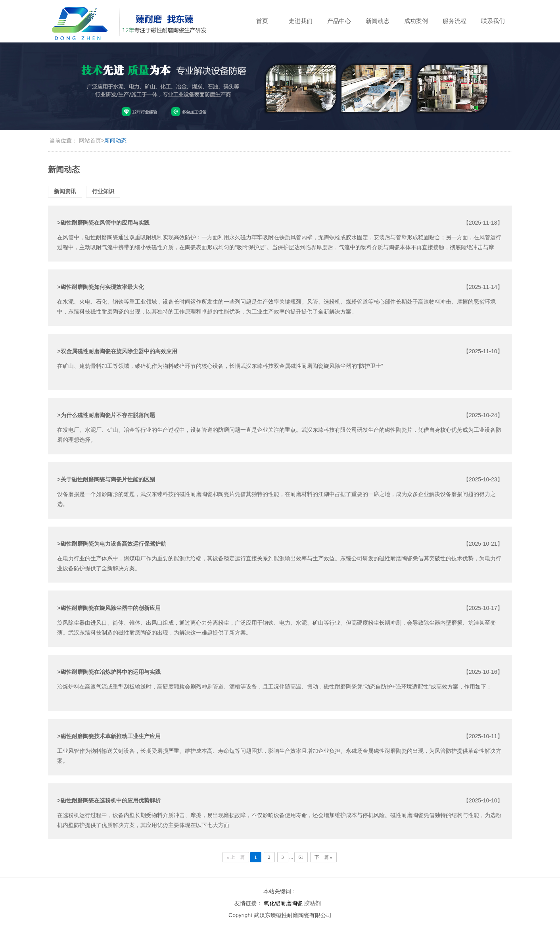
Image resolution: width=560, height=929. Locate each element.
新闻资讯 (65, 191)
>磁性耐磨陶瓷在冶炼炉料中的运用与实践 (109, 672)
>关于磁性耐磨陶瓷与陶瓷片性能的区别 (106, 479)
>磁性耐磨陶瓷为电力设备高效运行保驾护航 (111, 544)
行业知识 (103, 191)
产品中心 (339, 21)
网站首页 (90, 140)
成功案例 (416, 21)
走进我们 (301, 21)
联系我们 (493, 21)
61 (301, 857)
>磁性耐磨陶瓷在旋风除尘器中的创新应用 (109, 608)
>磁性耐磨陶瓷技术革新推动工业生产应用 (109, 736)
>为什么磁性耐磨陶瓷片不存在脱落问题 (106, 415)
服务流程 (455, 21)
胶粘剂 (313, 903)
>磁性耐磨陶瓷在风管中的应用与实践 (103, 223)
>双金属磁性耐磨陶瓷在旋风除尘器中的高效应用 (117, 351)
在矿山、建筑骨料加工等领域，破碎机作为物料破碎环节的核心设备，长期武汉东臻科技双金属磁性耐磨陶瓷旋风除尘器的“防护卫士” (220, 366)
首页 (262, 21)
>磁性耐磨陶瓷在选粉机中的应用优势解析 (109, 800)
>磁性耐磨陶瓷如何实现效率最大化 (100, 287)
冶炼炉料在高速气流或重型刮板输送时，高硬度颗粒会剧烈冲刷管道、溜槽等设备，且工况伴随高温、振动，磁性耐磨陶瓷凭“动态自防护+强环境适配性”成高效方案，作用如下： (274, 687)
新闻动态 (378, 21)
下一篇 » (323, 857)
